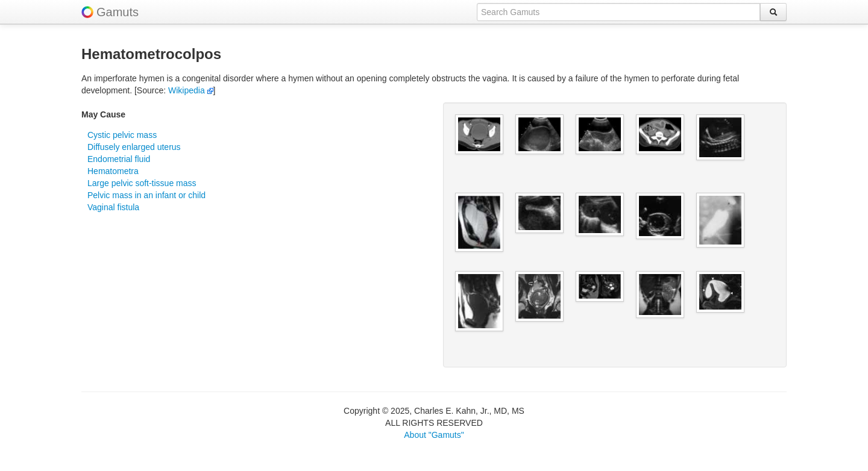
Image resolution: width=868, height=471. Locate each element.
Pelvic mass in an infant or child (146, 195)
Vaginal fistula (113, 207)
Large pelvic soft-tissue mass (142, 183)
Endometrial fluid (119, 159)
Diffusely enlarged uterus (134, 147)
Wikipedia (191, 90)
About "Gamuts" (434, 435)
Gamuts (118, 12)
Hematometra (113, 171)
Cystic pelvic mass (122, 135)
